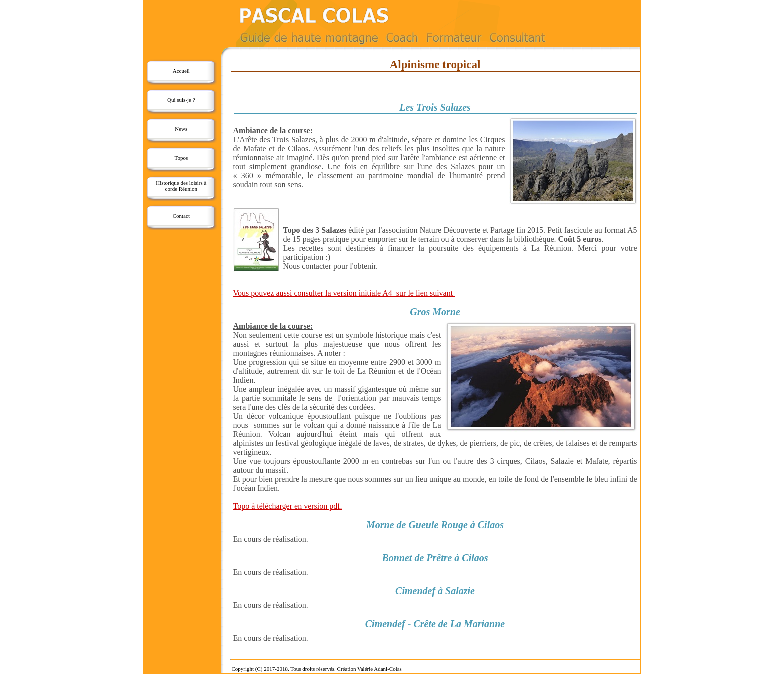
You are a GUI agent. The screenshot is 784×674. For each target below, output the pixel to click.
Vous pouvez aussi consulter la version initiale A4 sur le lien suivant (344, 293)
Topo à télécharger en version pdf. (288, 506)
